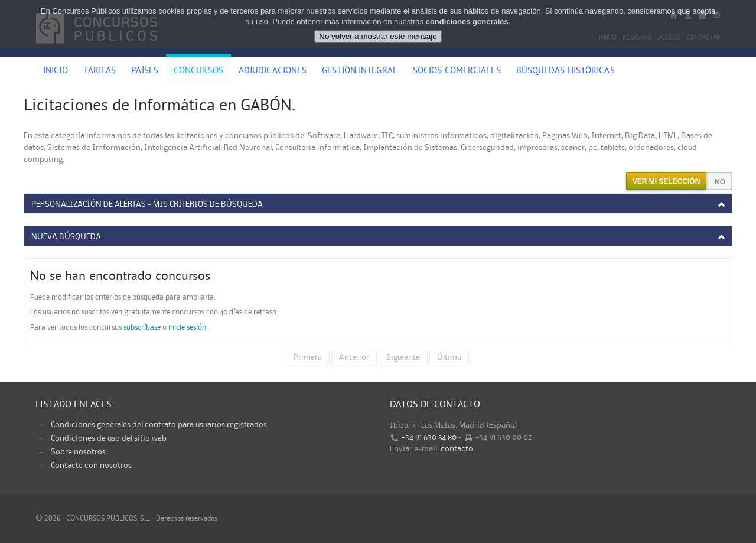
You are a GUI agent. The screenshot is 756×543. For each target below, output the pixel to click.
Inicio (56, 71)
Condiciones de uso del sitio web (109, 438)
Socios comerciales (457, 71)
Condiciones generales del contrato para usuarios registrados (159, 425)
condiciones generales (467, 22)
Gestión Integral (360, 71)
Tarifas (100, 71)
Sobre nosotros (78, 452)
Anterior (354, 357)
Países (145, 71)
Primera (308, 357)
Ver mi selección (667, 181)
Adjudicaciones (273, 71)
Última (449, 357)
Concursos (198, 71)
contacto (457, 449)
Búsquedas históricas (566, 71)
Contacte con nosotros (91, 466)
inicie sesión (187, 328)
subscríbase (142, 328)
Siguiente (403, 357)
